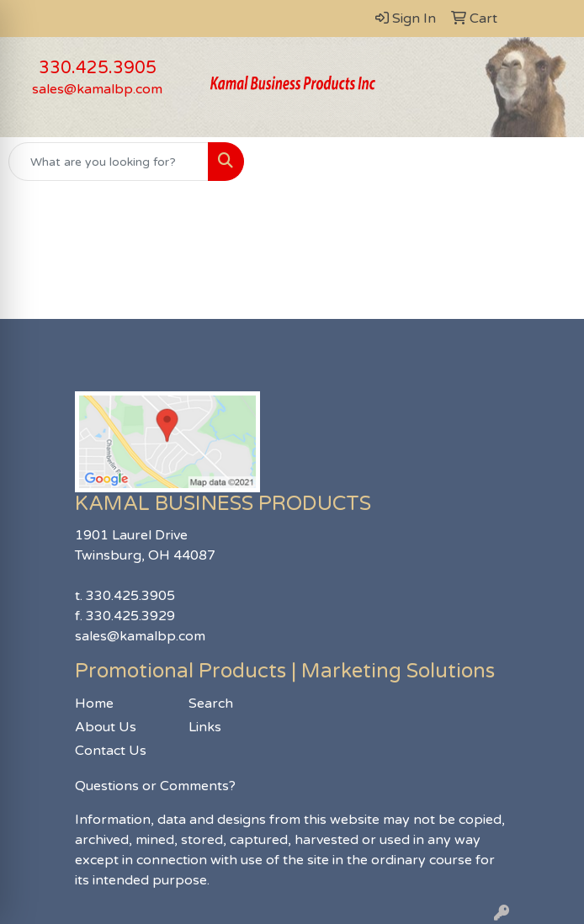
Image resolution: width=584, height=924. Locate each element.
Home (94, 704)
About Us (106, 727)
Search (211, 704)
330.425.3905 (98, 68)
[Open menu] (550, 162)
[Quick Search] (109, 162)
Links (205, 727)
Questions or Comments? (155, 786)
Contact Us (111, 751)
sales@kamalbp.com (97, 89)
